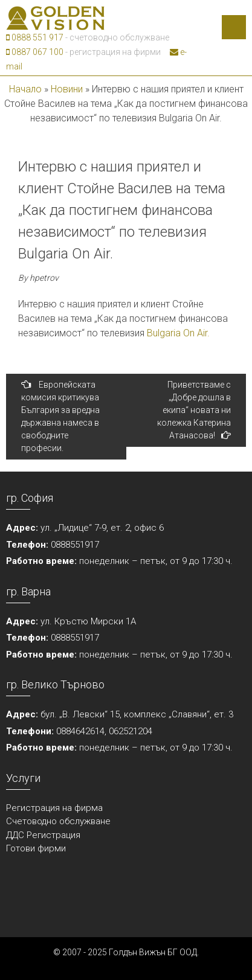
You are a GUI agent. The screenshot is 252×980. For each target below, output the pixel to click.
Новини (67, 89)
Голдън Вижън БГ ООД (153, 952)
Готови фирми (36, 848)
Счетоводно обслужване (58, 821)
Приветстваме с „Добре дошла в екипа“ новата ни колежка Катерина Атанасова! (194, 410)
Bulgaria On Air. (178, 333)
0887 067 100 (35, 52)
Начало (25, 89)
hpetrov (44, 278)
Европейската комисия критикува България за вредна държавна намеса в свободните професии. (60, 416)
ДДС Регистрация (43, 835)
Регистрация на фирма (54, 808)
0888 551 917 (35, 37)
